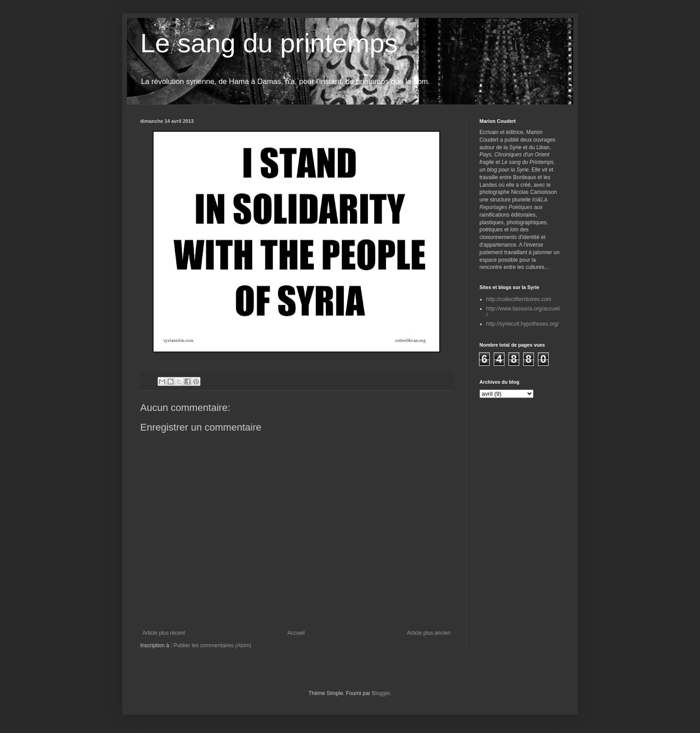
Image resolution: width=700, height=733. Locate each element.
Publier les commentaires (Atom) (212, 645)
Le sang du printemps (269, 43)
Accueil (296, 633)
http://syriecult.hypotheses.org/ (523, 324)
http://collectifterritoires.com (519, 299)
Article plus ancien (429, 633)
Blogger (381, 693)
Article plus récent (164, 633)
